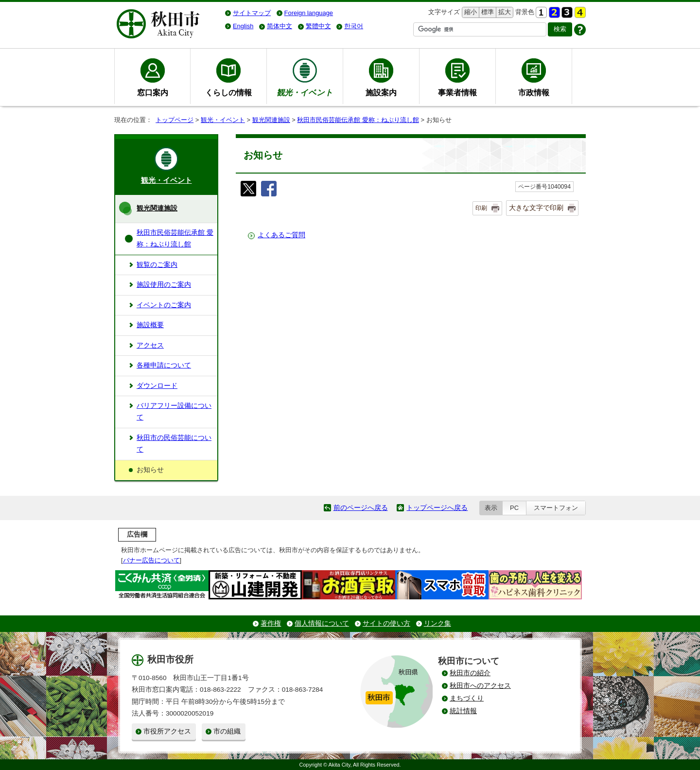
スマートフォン (556, 508)
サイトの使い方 (386, 623)
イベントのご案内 (164, 305)
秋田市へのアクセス (480, 686)
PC (514, 508)
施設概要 (150, 325)
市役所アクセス (167, 731)
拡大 (504, 12)
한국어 (354, 26)
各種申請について (164, 365)
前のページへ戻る (361, 508)
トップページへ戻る (437, 508)
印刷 (481, 208)
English (243, 26)
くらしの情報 (228, 92)
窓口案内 (153, 92)
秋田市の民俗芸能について (174, 444)
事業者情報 (457, 92)
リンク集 (437, 623)
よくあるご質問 (281, 235)
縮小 (470, 12)
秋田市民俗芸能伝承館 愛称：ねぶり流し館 (358, 120)
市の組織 (227, 731)
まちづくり (467, 698)
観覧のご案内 (157, 265)
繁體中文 (318, 26)
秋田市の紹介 (470, 673)
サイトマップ (252, 13)
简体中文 (280, 26)
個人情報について (322, 623)
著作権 (271, 623)
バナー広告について (151, 560)
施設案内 (381, 92)
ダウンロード (157, 386)
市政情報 (534, 92)
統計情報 (463, 711)
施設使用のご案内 (164, 285)
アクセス (150, 345)
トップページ (175, 120)
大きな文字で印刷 (536, 208)
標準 (486, 12)
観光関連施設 (271, 120)
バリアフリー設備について (174, 411)
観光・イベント (223, 120)
